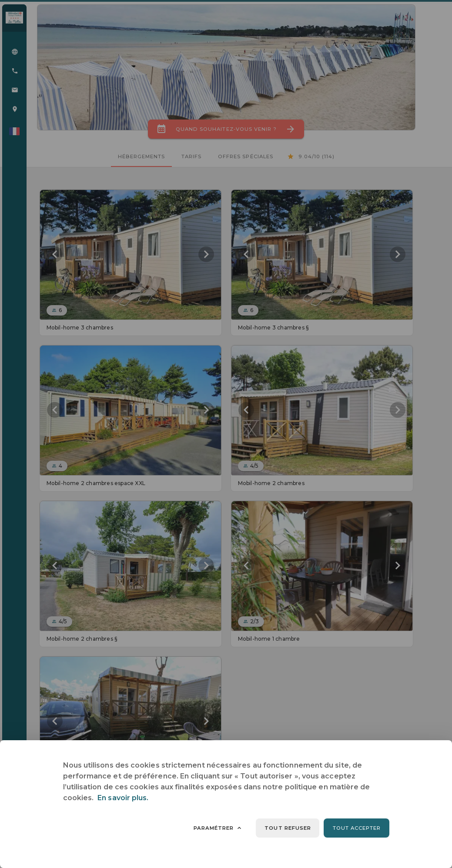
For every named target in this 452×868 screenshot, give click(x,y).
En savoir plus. (123, 798)
